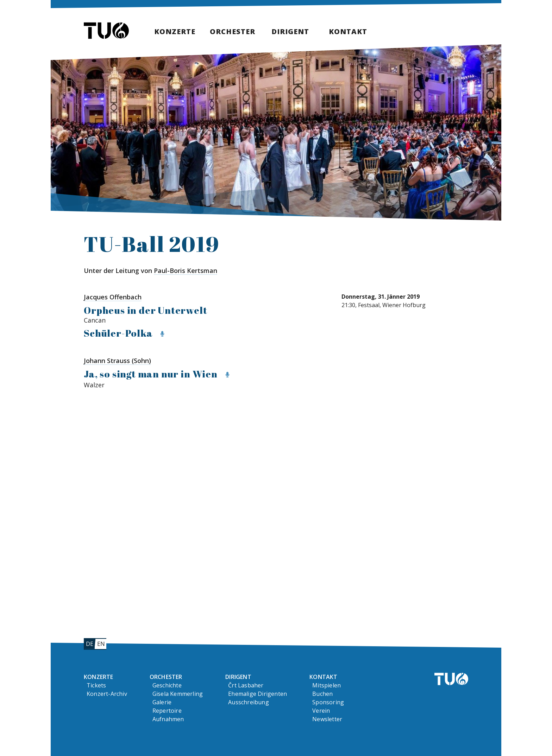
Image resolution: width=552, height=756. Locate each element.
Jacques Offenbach (113, 297)
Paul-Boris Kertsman (186, 271)
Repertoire (167, 711)
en (101, 644)
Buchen (322, 694)
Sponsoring (328, 702)
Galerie (162, 702)
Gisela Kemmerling (178, 694)
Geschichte (167, 685)
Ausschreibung (249, 702)
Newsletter (327, 719)
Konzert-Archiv (107, 694)
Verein (321, 711)
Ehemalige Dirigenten (258, 694)
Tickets (96, 685)
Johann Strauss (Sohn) (117, 361)
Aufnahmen (168, 719)
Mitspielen (327, 685)
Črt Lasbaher (246, 685)
